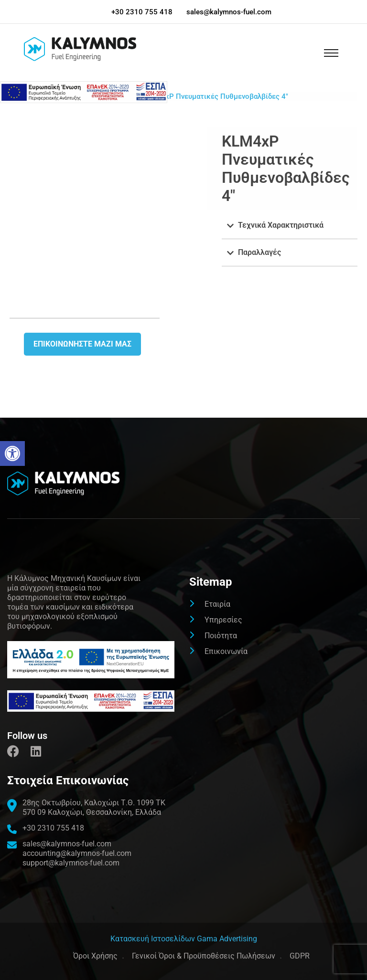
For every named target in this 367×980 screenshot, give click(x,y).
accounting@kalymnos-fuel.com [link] (77, 853)
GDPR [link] (300, 956)
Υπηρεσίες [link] (223, 620)
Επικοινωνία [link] (226, 651)
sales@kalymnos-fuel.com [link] (229, 12)
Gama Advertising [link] (227, 939)
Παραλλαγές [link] (259, 252)
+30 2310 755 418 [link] (142, 12)
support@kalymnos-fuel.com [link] (71, 863)
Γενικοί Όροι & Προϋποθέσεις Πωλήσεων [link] (204, 956)
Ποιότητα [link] (221, 636)
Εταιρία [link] (217, 604)
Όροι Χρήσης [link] (95, 956)
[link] (12, 453)
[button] (290, 226)
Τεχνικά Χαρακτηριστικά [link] (281, 225)
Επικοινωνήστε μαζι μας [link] (82, 344)
